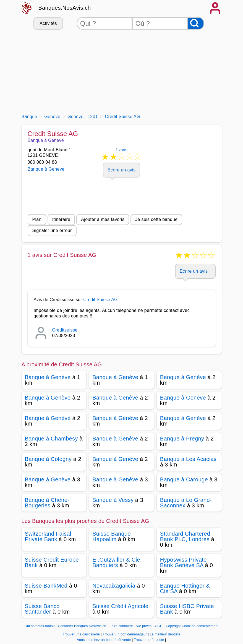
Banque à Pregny (182, 439)
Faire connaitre (121, 626)
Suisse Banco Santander (42, 609)
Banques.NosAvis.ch (65, 8)
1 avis (122, 155)
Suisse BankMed (46, 586)
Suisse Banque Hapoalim (112, 536)
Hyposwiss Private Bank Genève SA (183, 562)
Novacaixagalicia (114, 586)
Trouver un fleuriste (149, 640)
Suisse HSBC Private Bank (187, 609)
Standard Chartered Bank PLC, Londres (185, 536)
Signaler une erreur (52, 230)
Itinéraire (61, 219)
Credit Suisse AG (100, 300)
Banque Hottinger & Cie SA (185, 588)
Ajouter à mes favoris (103, 219)
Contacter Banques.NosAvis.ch (82, 626)
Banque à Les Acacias (188, 459)
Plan (37, 219)
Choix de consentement (200, 626)
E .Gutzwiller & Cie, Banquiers (117, 562)
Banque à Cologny (48, 459)
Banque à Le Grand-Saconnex (186, 503)
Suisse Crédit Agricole (120, 606)
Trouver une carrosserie (82, 634)
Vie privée (144, 626)
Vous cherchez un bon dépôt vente (104, 640)
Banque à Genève (48, 377)
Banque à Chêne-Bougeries (47, 503)
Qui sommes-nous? (40, 626)
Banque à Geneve (46, 169)
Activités (48, 23)
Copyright (173, 626)
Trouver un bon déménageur (125, 634)
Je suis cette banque (156, 219)
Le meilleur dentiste (165, 634)
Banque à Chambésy (51, 439)
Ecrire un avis (121, 170)
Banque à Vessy (113, 500)
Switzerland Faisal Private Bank (48, 536)
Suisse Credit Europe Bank (52, 562)
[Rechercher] (196, 23)
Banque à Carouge (184, 479)
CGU (159, 626)
